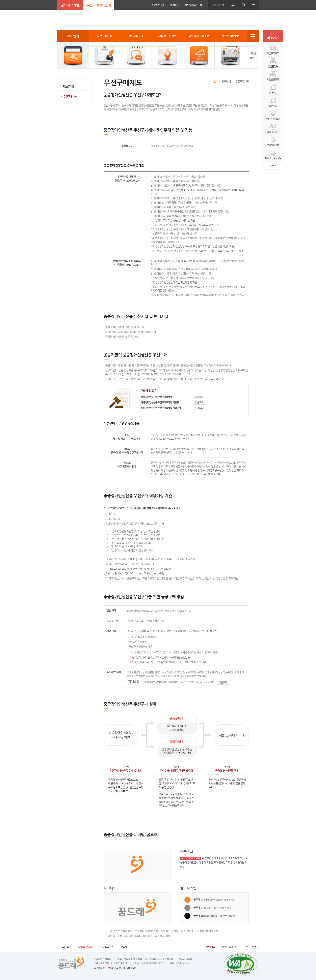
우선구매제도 (70, 97)
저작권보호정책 (106, 947)
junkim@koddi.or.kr (153, 963)
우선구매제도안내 (99, 5)
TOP (273, 165)
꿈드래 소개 (65, 947)
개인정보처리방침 (85, 947)
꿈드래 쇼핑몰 (70, 5)
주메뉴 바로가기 (0, 0)
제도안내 (226, 81)
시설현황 (126, 783)
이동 (254, 947)
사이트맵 (123, 947)
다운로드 (199, 397)
